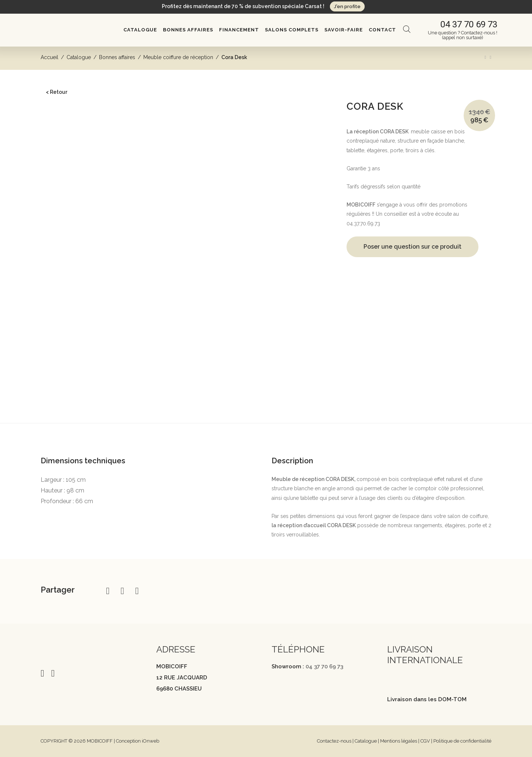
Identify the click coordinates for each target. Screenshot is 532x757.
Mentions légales (399, 741)
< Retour (57, 92)
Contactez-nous (334, 741)
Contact (382, 30)
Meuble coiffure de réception (178, 57)
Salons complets (292, 30)
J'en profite (347, 6)
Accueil (50, 57)
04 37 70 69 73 (324, 666)
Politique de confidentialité (462, 741)
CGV (425, 741)
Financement (239, 30)
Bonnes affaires (188, 30)
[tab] (266, 435)
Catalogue (140, 30)
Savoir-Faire (344, 30)
